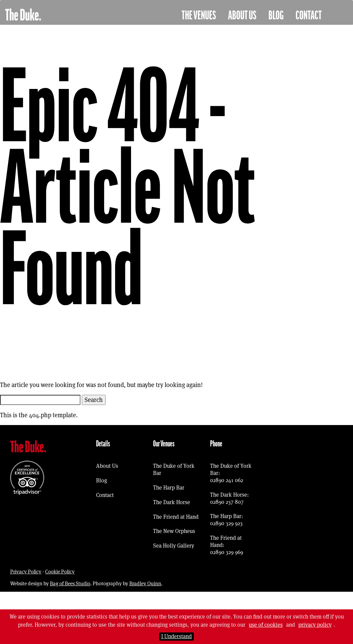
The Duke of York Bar (174, 470)
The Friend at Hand (176, 517)
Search (94, 400)
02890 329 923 (226, 523)
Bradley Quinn (145, 583)
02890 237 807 (227, 502)
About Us (242, 16)
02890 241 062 (227, 480)
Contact (309, 16)
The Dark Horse (172, 502)
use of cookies (266, 625)
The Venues (199, 16)
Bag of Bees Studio (70, 583)
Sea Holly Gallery (174, 546)
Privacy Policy (26, 572)
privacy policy (315, 625)
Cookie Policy (60, 572)
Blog (276, 16)
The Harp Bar (169, 488)
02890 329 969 (227, 552)
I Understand (176, 636)
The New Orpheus (174, 531)
